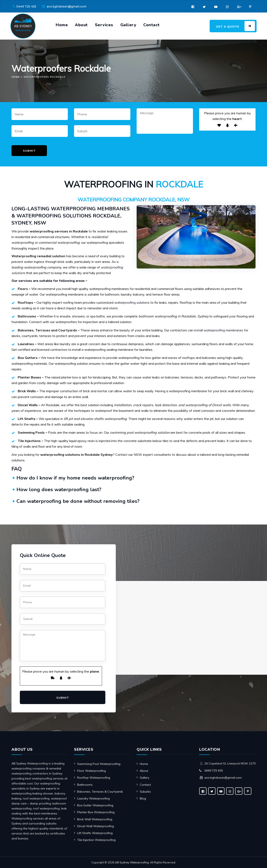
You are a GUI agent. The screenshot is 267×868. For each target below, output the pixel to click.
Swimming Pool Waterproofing (99, 764)
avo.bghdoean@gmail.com (67, 6)
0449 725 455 (26, 6)
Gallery (128, 25)
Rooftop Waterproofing (94, 778)
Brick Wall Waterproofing (95, 819)
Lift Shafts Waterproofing (95, 833)
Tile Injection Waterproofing (96, 840)
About (81, 25)
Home (62, 25)
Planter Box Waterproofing (96, 812)
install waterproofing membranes (219, 330)
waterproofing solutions (132, 302)
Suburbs (145, 792)
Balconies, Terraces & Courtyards (100, 792)
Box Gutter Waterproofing (95, 805)
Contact (152, 25)
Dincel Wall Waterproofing (96, 826)
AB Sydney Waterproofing (132, 862)
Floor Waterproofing (91, 771)
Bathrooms (85, 785)
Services (104, 25)
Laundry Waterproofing (93, 798)
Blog (143, 798)
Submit (29, 151)
